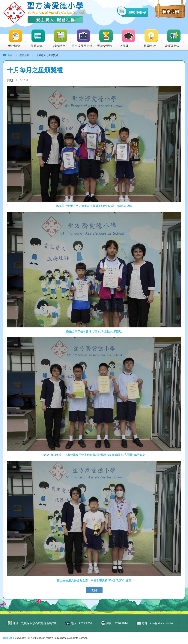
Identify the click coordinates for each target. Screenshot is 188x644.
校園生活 (152, 39)
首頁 (10, 55)
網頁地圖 (7, 638)
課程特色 (62, 39)
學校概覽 (17, 39)
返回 (94, 590)
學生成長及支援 (82, 39)
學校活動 (24, 55)
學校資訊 (39, 39)
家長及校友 (174, 39)
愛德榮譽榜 (105, 39)
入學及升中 (129, 39)
